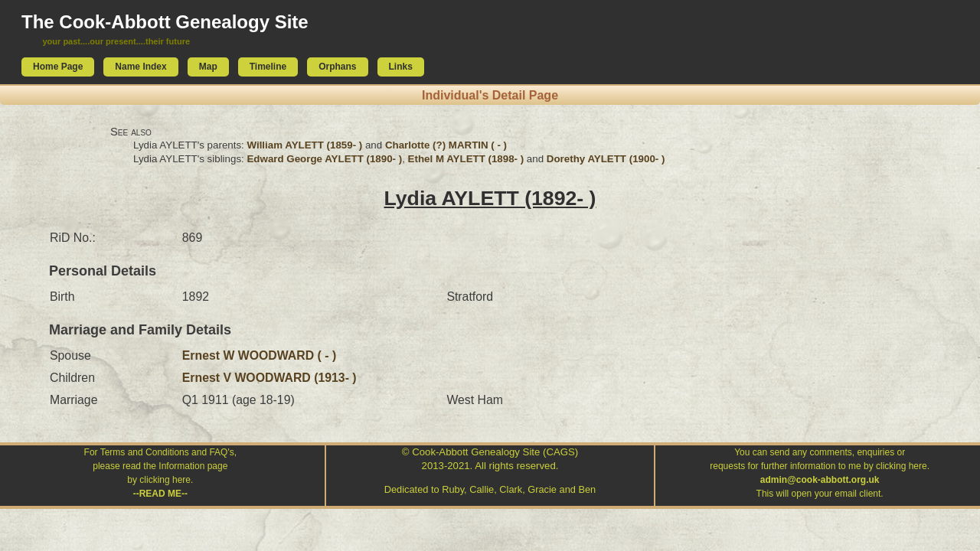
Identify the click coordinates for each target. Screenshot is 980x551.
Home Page (58, 67)
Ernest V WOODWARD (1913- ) (269, 378)
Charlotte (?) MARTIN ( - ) (446, 145)
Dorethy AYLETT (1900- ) (606, 159)
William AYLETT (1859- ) (304, 145)
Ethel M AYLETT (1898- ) (466, 159)
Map (208, 67)
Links (401, 67)
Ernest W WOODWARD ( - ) (259, 355)
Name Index (140, 67)
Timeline (268, 67)
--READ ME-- (160, 494)
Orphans (337, 67)
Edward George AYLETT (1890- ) (324, 159)
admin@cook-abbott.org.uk (820, 480)
